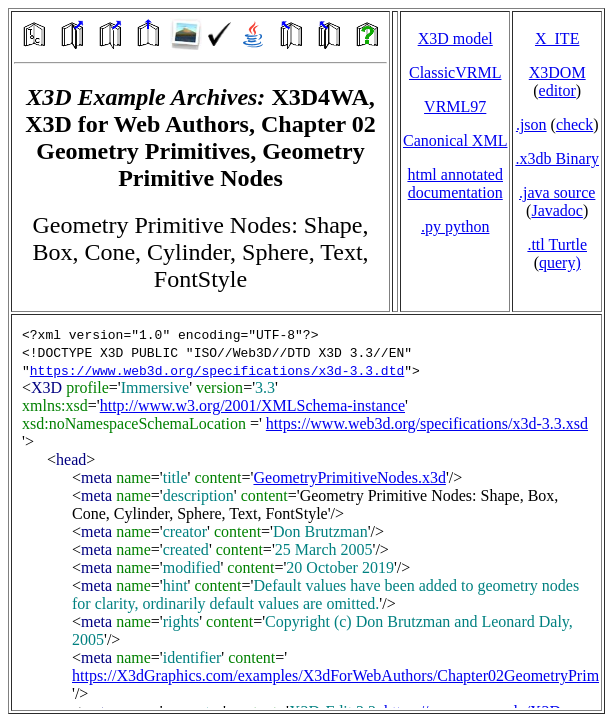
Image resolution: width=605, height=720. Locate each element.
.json (531, 124)
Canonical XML (455, 140)
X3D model (455, 38)
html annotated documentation (455, 183)
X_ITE (557, 38)
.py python (455, 226)
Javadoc (557, 210)
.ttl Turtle (557, 244)
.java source (557, 192)
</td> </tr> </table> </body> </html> (306, 512)
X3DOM (557, 72)
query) (560, 262)
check (574, 124)
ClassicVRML (455, 72)
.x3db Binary (557, 158)
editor (557, 90)
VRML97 (455, 106)
